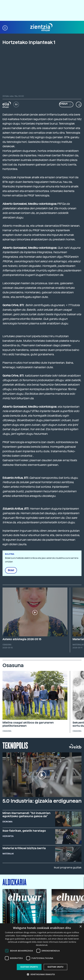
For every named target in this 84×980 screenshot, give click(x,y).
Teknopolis (15, 745)
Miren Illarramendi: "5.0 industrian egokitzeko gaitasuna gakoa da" (26, 815)
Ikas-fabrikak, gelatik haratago (24, 831)
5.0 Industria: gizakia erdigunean (42, 801)
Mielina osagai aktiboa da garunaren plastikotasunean (28, 724)
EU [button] (16, 105)
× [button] (80, 927)
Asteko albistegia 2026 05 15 (22, 639)
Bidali (11, 570)
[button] (5, 28)
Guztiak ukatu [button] (55, 967)
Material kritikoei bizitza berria (24, 848)
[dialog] (42, 952)
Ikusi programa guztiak (68, 868)
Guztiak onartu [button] (29, 967)
